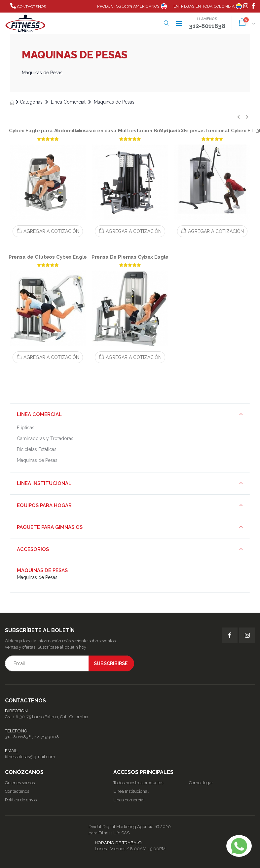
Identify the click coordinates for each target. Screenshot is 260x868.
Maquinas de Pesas (114, 102)
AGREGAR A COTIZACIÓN (48, 231)
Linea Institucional (131, 791)
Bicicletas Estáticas (37, 449)
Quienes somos (20, 783)
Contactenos (28, 6)
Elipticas (26, 428)
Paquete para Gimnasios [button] (50, 527)
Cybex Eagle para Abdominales (48, 131)
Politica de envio (21, 800)
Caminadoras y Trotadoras (45, 438)
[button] (166, 23)
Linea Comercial (68, 102)
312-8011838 (18, 737)
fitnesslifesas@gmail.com (30, 757)
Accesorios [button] (33, 549)
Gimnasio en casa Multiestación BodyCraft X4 (130, 131)
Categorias (31, 102)
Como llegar (201, 783)
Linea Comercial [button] (39, 414)
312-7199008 (46, 737)
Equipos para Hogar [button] (44, 505)
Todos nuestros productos (138, 783)
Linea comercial (129, 800)
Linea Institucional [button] (44, 483)
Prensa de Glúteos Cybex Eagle (48, 257)
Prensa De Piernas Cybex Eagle (130, 257)
